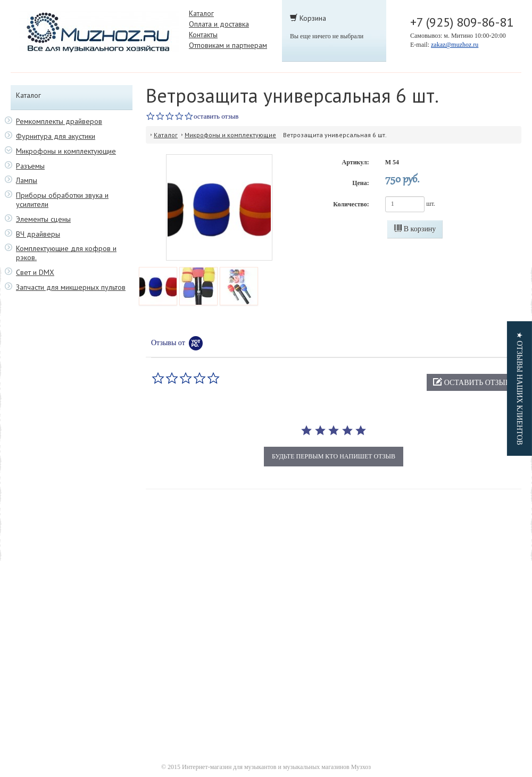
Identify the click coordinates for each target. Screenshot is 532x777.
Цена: (361, 183)
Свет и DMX (35, 273)
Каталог (201, 13)
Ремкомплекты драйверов (59, 122)
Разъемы (30, 166)
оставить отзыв (216, 116)
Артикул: (356, 162)
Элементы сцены (43, 219)
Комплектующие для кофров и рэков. (66, 253)
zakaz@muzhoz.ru (455, 45)
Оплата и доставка (219, 24)
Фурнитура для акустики (56, 136)
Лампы (27, 181)
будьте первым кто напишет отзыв (334, 456)
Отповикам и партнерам (228, 45)
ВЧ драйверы (38, 234)
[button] (471, 382)
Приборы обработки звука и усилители (62, 200)
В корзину (415, 229)
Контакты (203, 35)
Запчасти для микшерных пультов (71, 287)
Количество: (351, 204)
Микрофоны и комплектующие (66, 151)
